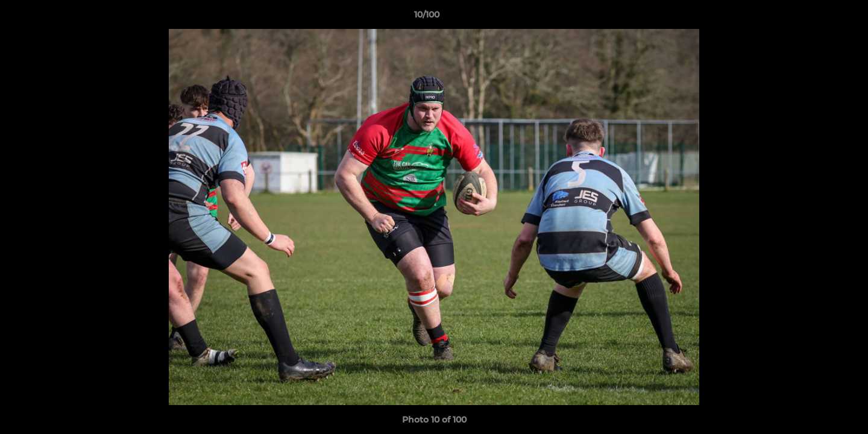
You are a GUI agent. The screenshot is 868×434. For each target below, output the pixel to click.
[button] (817, 17)
